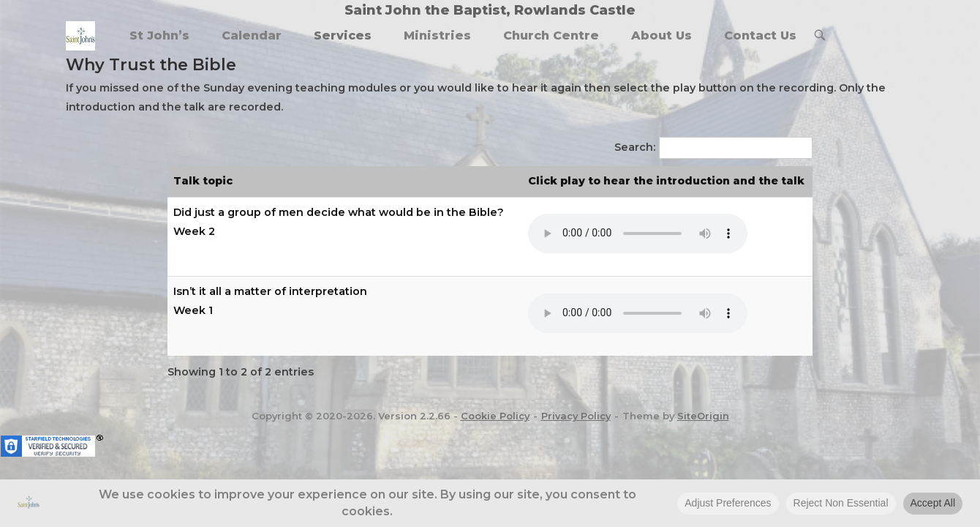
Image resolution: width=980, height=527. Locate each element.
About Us (661, 35)
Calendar (252, 35)
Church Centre (551, 35)
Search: (635, 147)
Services (343, 35)
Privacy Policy (576, 416)
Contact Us (760, 35)
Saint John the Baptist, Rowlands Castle (490, 10)
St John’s (159, 35)
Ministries (437, 35)
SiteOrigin (703, 416)
